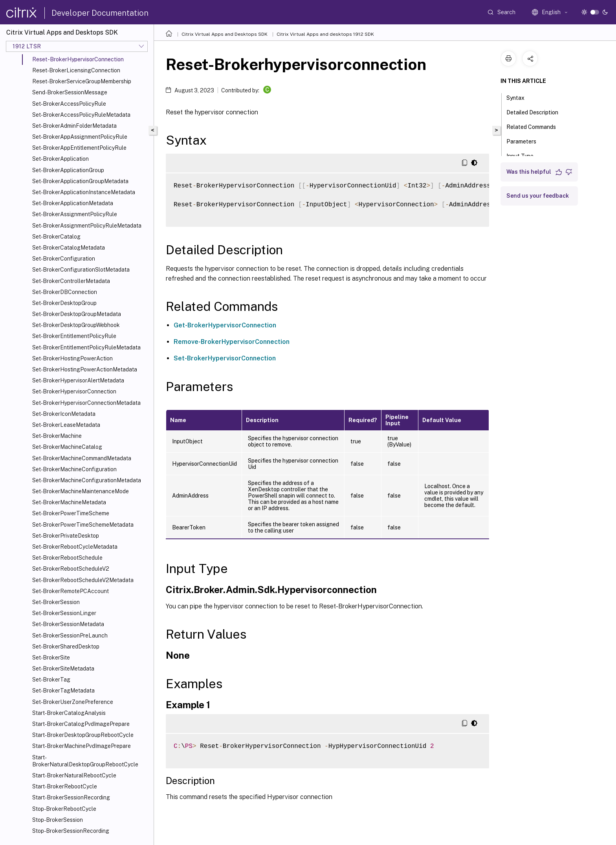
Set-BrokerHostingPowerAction (72, 358)
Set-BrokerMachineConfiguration (74, 469)
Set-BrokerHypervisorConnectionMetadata (86, 403)
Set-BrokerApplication (60, 159)
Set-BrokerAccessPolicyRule (69, 104)
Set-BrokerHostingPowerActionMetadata (85, 369)
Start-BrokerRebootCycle (65, 786)
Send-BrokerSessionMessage (70, 92)
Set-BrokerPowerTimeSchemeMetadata (83, 525)
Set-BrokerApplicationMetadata (73, 203)
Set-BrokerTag (51, 680)
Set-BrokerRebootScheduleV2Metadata (83, 580)
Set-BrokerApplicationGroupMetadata (80, 181)
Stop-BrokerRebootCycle (64, 809)
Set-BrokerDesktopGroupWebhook (76, 325)
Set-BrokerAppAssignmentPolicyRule (80, 137)
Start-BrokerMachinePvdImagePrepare (82, 746)
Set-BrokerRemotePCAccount (71, 591)
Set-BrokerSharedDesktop (66, 647)
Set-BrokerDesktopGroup (64, 303)
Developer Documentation (100, 13)
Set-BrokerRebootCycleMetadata (75, 547)
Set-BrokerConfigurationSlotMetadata (81, 270)
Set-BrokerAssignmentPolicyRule (75, 214)
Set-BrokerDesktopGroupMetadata (77, 314)
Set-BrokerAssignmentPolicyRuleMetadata (87, 226)
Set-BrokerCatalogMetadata (69, 248)
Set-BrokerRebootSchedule (67, 558)
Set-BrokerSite (51, 658)
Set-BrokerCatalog (56, 237)
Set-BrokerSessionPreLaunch (70, 636)
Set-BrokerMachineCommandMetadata (82, 458)
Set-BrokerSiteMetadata (63, 669)
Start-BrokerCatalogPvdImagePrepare (81, 724)
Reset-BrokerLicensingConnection (76, 70)
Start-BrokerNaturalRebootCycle (74, 775)
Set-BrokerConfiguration (64, 259)
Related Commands (535, 126)
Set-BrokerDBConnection (65, 292)
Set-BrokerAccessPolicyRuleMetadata (81, 115)
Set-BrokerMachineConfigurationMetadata (87, 480)
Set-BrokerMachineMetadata (69, 502)
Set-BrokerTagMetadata (63, 691)
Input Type (524, 155)
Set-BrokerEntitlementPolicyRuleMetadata (86, 347)
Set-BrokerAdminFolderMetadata (74, 126)
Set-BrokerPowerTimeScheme (71, 513)
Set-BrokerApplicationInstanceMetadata (84, 192)
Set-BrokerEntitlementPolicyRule (74, 336)
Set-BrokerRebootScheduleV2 (71, 569)
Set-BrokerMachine (57, 436)
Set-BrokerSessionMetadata (68, 624)
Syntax (520, 97)
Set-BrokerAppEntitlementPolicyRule (79, 148)
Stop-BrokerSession (58, 820)
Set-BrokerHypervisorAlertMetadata (78, 380)
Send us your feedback (538, 196)
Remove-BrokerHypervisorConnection (232, 342)
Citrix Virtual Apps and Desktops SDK (225, 34)
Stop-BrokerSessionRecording (71, 831)
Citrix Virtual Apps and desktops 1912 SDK (325, 34)
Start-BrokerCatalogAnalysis (69, 713)
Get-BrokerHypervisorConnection (225, 325)
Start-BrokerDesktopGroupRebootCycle (83, 735)
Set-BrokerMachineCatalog (67, 447)
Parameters (526, 141)
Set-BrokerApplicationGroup (68, 170)
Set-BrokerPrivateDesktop (66, 536)
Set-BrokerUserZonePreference (73, 702)
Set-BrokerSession (56, 602)
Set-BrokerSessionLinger (64, 613)
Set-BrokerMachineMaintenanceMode (81, 491)
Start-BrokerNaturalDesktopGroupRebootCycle (85, 761)
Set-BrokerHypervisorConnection (74, 391)
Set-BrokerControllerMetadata (71, 281)
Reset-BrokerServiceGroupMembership (82, 81)
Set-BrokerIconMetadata (64, 414)
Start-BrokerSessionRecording (71, 797)
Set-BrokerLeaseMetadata (66, 425)
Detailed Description (537, 112)
